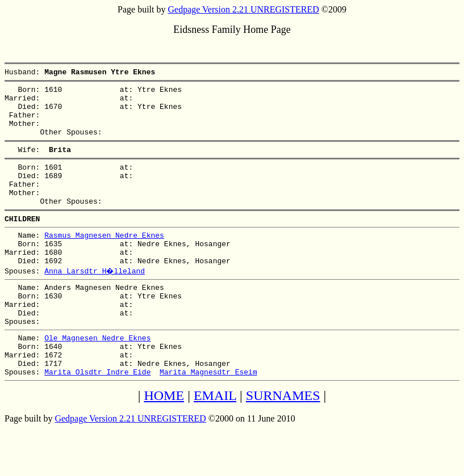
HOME (164, 443)
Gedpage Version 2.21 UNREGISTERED (243, 9)
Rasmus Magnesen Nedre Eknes (104, 260)
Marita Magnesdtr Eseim (208, 419)
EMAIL (215, 443)
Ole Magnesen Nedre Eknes (97, 378)
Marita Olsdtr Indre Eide (97, 419)
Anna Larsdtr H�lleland (95, 301)
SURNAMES (283, 443)
